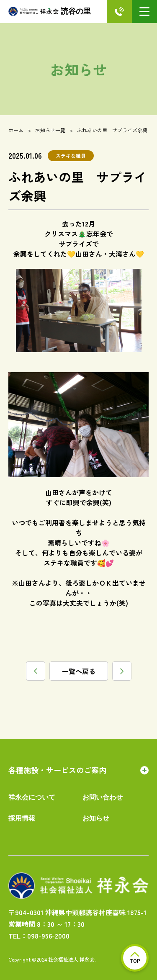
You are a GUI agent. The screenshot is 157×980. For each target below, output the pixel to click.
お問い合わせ (103, 797)
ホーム (16, 130)
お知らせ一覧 (50, 130)
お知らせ (96, 818)
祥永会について (32, 797)
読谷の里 (50, 12)
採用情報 (22, 818)
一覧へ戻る (79, 671)
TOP (135, 958)
